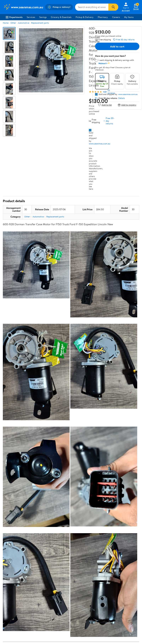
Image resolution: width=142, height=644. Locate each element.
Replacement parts (40, 23)
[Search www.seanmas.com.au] (92, 7)
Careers (116, 17)
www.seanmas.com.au (100, 144)
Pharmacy (103, 17)
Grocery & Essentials (61, 17)
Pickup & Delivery (85, 17)
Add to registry (127, 105)
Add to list (105, 105)
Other (13, 23)
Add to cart (117, 46)
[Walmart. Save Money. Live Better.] (23, 7)
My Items (129, 17)
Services (31, 17)
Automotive (24, 23)
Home (6, 23)
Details (122, 98)
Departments (14, 17)
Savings (43, 17)
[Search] (113, 7)
